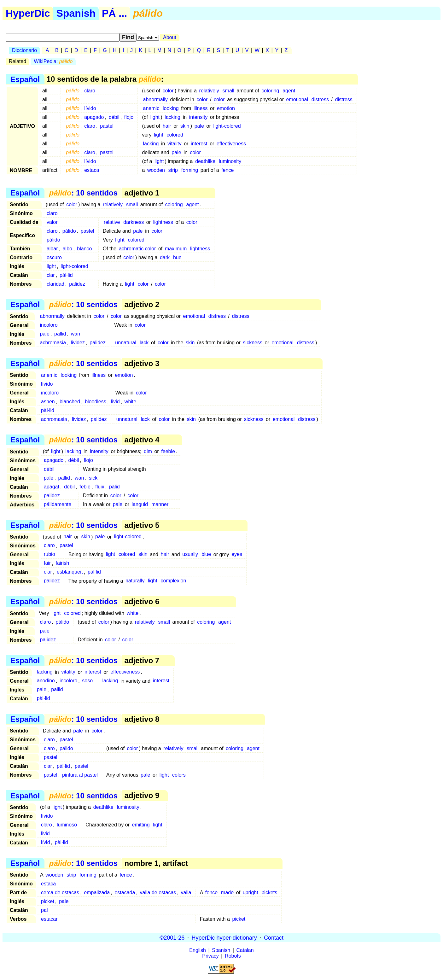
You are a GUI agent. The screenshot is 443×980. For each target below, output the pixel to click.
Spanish (76, 13)
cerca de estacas (60, 892)
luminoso (67, 825)
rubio (50, 554)
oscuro (54, 257)
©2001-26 (172, 937)
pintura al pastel (80, 775)
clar (51, 275)
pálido (69, 231)
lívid (45, 842)
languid (140, 504)
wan (76, 334)
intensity (198, 117)
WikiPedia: (53, 61)
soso (87, 681)
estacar (49, 919)
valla (186, 892)
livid (115, 402)
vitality (174, 144)
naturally (135, 581)
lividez (78, 343)
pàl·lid (66, 275)
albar (52, 249)
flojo (129, 117)
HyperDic (28, 13)
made (227, 892)
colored (175, 135)
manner (160, 504)
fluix (100, 487)
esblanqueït (70, 572)
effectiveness (231, 144)
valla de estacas (158, 892)
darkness (134, 222)
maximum (176, 249)
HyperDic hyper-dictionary (224, 937)
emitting (141, 825)
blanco (84, 249)
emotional (297, 99)
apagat (52, 487)
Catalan (245, 950)
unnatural (126, 343)
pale (199, 126)
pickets (269, 892)
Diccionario (24, 50)
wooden (156, 170)
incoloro (49, 325)
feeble (168, 451)
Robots (233, 956)
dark (165, 257)
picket (48, 901)
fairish (62, 563)
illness (201, 108)
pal (44, 910)
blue (206, 554)
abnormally (155, 99)
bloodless (96, 402)
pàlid (114, 487)
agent (289, 91)
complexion (173, 581)
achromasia (53, 343)
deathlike (205, 161)
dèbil (69, 487)
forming (190, 170)
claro (90, 91)
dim (148, 451)
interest (199, 144)
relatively (209, 91)
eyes (237, 554)
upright (251, 892)
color (168, 91)
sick (93, 478)
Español (25, 79)
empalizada (97, 892)
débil (114, 117)
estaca (92, 170)
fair (47, 563)
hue (177, 257)
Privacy (210, 956)
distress (320, 99)
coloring (270, 91)
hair (167, 126)
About (170, 37)
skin (185, 126)
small (228, 91)
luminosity (230, 161)
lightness (163, 222)
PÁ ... (114, 13)
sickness (253, 343)
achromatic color (137, 249)
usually (190, 554)
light (155, 117)
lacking (172, 117)
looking (171, 108)
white (130, 402)
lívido (90, 108)
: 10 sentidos (83, 193)
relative (112, 222)
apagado (94, 117)
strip (173, 170)
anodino (46, 681)
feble (85, 487)
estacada (125, 892)
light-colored (227, 126)
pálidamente (58, 504)
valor (52, 222)
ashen (48, 402)
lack (144, 343)
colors (179, 775)
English (197, 950)
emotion (226, 108)
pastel (107, 126)
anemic (151, 108)
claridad (55, 284)
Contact (274, 937)
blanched (70, 402)
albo (67, 249)
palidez (77, 284)
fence (227, 170)
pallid (60, 334)
